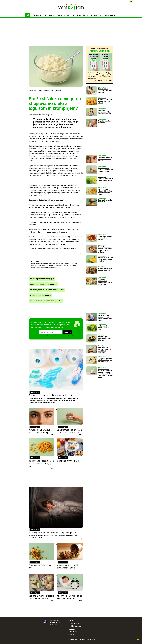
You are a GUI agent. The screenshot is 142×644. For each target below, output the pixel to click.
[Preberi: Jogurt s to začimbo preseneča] (92, 128)
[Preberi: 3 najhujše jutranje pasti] (70, 440)
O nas (71, 620)
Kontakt (72, 635)
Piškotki (72, 629)
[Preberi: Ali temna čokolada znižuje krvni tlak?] (92, 275)
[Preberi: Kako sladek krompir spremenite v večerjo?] (92, 243)
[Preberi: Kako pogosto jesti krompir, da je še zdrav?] (92, 107)
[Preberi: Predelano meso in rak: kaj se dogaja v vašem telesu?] (92, 365)
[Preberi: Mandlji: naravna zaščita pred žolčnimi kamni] (70, 544)
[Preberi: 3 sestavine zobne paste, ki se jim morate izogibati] (56, 377)
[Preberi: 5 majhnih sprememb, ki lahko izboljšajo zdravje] (92, 117)
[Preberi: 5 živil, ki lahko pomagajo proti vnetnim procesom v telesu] (92, 322)
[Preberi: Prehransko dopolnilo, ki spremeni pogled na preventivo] (92, 286)
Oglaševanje (73, 632)
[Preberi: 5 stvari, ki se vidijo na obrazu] (92, 207)
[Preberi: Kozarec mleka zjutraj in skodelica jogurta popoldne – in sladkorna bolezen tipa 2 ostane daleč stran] (92, 376)
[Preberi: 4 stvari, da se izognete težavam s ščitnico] (92, 96)
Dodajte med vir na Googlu (83, 640)
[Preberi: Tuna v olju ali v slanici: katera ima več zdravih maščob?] (92, 354)
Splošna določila (75, 623)
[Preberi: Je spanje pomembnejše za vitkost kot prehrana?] (70, 575)
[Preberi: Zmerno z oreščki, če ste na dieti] (43, 544)
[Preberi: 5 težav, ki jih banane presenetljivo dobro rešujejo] (92, 265)
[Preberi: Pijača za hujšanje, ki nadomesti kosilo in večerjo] (92, 186)
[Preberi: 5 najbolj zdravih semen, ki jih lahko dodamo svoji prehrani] (92, 254)
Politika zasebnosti (75, 626)
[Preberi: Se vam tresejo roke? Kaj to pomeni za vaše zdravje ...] (70, 409)
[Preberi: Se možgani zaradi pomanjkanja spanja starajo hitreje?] (56, 513)
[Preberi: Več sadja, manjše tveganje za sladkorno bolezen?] (43, 575)
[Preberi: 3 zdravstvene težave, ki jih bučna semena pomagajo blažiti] (43, 440)
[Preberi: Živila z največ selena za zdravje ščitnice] (92, 344)
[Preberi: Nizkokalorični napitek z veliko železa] (92, 333)
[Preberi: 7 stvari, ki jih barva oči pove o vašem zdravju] (43, 409)
